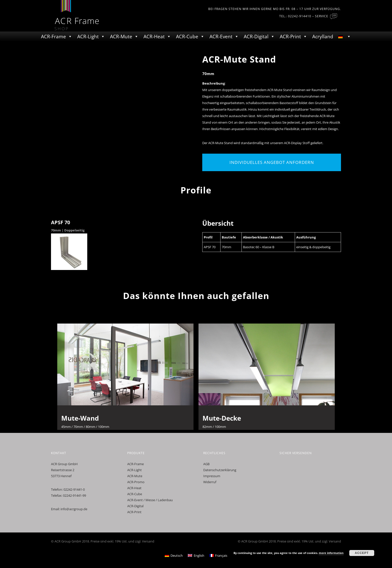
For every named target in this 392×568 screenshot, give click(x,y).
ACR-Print (290, 37)
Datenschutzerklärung (220, 470)
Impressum (212, 476)
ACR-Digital (256, 37)
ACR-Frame (53, 37)
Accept (362, 553)
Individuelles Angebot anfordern (272, 162)
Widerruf (210, 482)
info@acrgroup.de (74, 509)
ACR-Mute (121, 37)
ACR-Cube (187, 37)
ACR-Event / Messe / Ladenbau (150, 500)
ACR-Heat (154, 37)
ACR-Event (221, 37)
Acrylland (323, 37)
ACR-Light (88, 37)
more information (331, 553)
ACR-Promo (136, 482)
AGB (206, 464)
